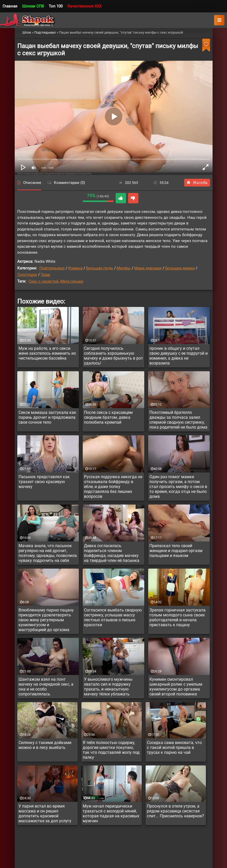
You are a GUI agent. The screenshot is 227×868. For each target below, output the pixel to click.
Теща (45, 275)
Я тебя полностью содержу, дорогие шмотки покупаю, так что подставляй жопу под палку (111, 750)
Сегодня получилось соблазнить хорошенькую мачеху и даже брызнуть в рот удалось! (114, 356)
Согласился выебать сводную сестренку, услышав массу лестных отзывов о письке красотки (113, 617)
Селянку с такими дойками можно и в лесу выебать (45, 745)
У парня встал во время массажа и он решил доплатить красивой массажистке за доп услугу (45, 813)
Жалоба (197, 183)
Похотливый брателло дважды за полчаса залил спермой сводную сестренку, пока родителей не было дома (178, 420)
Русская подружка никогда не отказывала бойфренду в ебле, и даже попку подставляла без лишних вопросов (113, 487)
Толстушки (27, 275)
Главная (10, 6)
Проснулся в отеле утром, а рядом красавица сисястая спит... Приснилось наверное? (175, 811)
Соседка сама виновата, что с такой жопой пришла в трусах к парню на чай (174, 747)
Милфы (124, 268)
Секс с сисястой (44, 281)
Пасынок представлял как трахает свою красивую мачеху (44, 482)
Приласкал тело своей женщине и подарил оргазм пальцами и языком (176, 551)
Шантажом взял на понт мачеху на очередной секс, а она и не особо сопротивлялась (46, 687)
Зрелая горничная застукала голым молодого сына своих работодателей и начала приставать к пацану (178, 617)
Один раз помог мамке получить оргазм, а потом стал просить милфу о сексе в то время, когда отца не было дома (178, 487)
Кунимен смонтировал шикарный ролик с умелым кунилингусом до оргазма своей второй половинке (176, 687)
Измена (75, 268)
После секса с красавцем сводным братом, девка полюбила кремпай (108, 417)
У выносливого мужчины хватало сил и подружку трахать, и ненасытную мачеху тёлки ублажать (108, 687)
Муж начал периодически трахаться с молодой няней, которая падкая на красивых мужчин (111, 813)
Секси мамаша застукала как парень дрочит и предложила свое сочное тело (47, 417)
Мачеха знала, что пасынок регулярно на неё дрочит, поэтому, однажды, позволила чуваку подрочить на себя (48, 553)
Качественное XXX (85, 6)
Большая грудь (100, 268)
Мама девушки (148, 268)
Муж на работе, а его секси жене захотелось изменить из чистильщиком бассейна (47, 353)
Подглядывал (52, 268)
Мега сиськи (72, 281)
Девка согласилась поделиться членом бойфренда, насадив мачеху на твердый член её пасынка (112, 553)
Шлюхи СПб (33, 6)
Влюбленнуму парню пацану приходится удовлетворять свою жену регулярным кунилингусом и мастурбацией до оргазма (46, 620)
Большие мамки (180, 268)
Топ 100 (56, 6)
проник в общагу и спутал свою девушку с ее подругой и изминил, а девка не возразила (179, 356)
